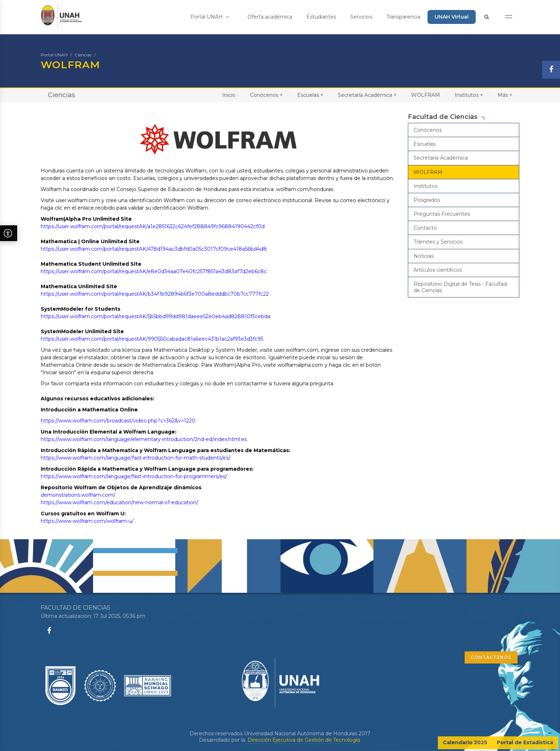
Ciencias (83, 55)
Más (505, 95)
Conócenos (266, 95)
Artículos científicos (438, 270)
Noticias (424, 256)
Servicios (361, 17)
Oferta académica (270, 17)
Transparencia (403, 17)
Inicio (229, 95)
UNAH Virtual (452, 17)
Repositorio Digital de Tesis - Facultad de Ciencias (460, 287)
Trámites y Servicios (438, 242)
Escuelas (310, 95)
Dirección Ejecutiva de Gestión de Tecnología (304, 740)
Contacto (425, 228)
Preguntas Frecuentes (442, 214)
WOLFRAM (426, 95)
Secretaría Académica (367, 95)
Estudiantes (321, 17)
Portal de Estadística (525, 742)
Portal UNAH (210, 17)
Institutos (469, 95)
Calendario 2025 (465, 742)
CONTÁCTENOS (491, 657)
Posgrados (427, 200)
